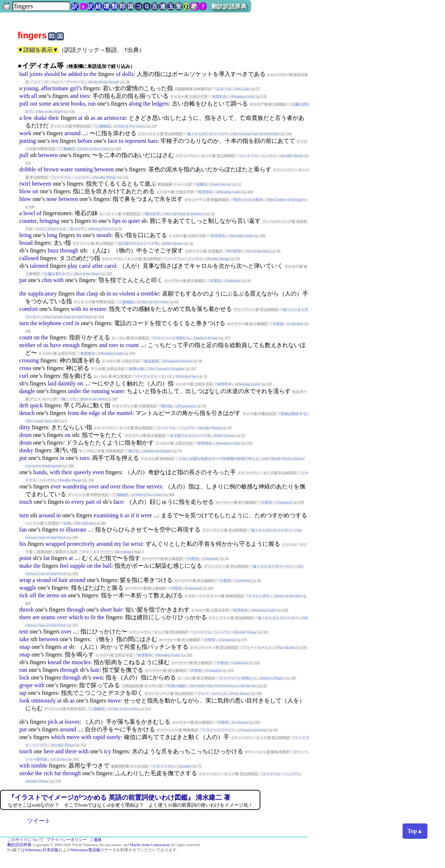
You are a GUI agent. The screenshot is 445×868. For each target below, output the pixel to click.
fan (23, 530)
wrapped (55, 544)
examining (106, 515)
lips (116, 221)
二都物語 (103, 126)
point (25, 558)
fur (58, 773)
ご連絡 (96, 840)
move (114, 701)
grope (26, 685)
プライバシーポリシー (67, 840)
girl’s (76, 88)
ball (24, 74)
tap (23, 693)
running (84, 169)
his (23, 544)
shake (40, 118)
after (97, 266)
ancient (61, 104)
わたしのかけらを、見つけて (61, 229)
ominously (44, 701)
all (34, 96)
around (72, 133)
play (73, 266)
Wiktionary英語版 (85, 850)
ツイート (39, 821)
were (146, 515)
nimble (39, 766)
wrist (136, 544)
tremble (150, 294)
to (86, 74)
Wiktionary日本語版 (42, 850)
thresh (27, 610)
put (23, 458)
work (25, 133)
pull (24, 104)
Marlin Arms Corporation (150, 845)
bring (26, 235)
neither (27, 345)
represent (136, 141)
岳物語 (201, 184)
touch (26, 502)
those (128, 486)
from (73, 413)
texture (98, 309)
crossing (29, 360)
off (33, 595)
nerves (154, 486)
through (69, 250)
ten (55, 141)
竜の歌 (167, 406)
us (46, 345)
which (76, 617)
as (93, 118)
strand (44, 580)
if (133, 515)
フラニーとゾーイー (219, 730)
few (28, 118)
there (25, 617)
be (64, 74)
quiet (134, 221)
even (98, 472)
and (74, 96)
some (45, 104)
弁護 (67, 523)
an (100, 118)
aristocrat (115, 118)
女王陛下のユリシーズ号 (138, 243)
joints (36, 74)
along (135, 104)
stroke (27, 773)
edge (94, 413)
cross (25, 368)
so (115, 294)
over (94, 486)
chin (47, 280)
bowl (29, 213)
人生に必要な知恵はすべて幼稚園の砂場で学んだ (219, 459)
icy (108, 751)
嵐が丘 (134, 451)
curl (24, 376)
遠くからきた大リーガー (207, 134)
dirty (25, 427)
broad (26, 243)
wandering (75, 486)
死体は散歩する (294, 414)
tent (24, 631)
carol (85, 266)
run (92, 104)
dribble (28, 169)
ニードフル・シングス (258, 156)
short (106, 610)
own (98, 677)
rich (48, 773)
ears (84, 458)
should (52, 74)
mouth (104, 235)
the (93, 74)
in (109, 294)
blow (25, 191)
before (85, 141)
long (52, 235)
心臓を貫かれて (57, 274)
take (24, 639)
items (53, 595)
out (34, 104)
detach (27, 413)
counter (28, 221)
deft (24, 405)
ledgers (160, 104)
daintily (67, 383)
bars (153, 141)
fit (93, 617)
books (78, 104)
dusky (26, 450)
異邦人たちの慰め (248, 200)
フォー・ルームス (257, 648)
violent (127, 294)
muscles (81, 662)
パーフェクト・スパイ (154, 376)
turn (24, 323)
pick (53, 722)
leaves (72, 722)
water (67, 169)
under (75, 391)
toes (85, 96)
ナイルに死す (259, 596)
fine (141, 486)
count (26, 337)
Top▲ (415, 831)
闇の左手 (152, 214)
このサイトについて (25, 840)
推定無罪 (151, 361)
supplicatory (42, 294)
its (85, 309)
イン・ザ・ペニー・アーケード (59, 82)
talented (39, 266)
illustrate (76, 530)
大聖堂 (215, 281)
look (24, 701)
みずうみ (224, 89)
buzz (53, 250)
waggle (28, 588)
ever (56, 486)
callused (29, 258)
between (48, 155)
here (49, 751)
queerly (83, 472)
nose (52, 199)
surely (114, 737)
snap (25, 647)
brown (51, 169)
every (78, 502)
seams (48, 617)
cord (68, 323)
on (35, 191)
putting (28, 141)
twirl (25, 184)
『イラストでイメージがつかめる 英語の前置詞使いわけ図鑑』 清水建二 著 (119, 797)
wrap (25, 580)
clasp (92, 294)
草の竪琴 (234, 251)
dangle (27, 391)
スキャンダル (164, 766)
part (90, 502)
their (54, 118)
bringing (49, 221)
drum (26, 435)
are (36, 617)
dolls (128, 74)
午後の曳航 (176, 686)
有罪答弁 (219, 97)
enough (71, 345)
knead (54, 662)
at (80, 118)
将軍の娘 (136, 369)
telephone (50, 323)
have (56, 345)
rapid (99, 737)
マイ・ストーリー (97, 552)
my (118, 544)
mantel (125, 413)
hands (40, 472)
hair (63, 580)
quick (37, 405)
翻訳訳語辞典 (229, 6)
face (113, 141)
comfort (29, 309)
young (31, 88)
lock (24, 677)
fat (126, 544)
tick (24, 595)
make (26, 566)
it (122, 515)
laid (52, 383)
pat (23, 280)
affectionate (55, 88)
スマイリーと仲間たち (172, 338)
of (118, 74)
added (75, 74)
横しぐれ (69, 399)
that (80, 294)
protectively (81, 544)
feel (64, 566)
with (24, 96)
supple (78, 566)
